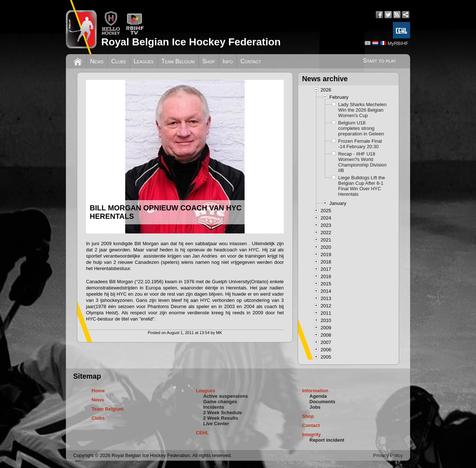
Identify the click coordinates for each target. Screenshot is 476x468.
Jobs (315, 407)
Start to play (379, 61)
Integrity (311, 435)
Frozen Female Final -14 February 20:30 (360, 144)
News (97, 61)
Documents (322, 402)
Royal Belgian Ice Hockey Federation (191, 42)
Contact (251, 61)
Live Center (216, 424)
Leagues (144, 61)
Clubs (119, 61)
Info (228, 61)
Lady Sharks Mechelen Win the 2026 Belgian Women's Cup (362, 110)
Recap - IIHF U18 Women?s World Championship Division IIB (362, 162)
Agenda (318, 396)
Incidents (214, 407)
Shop (209, 61)
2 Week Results (221, 418)
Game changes (220, 402)
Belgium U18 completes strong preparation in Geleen (361, 128)
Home (98, 391)
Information (315, 391)
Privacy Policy (388, 455)
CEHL (202, 433)
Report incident (327, 440)
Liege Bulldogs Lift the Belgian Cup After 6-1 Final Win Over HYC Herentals (362, 186)
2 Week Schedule (223, 413)
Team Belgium (178, 61)
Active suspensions (226, 396)
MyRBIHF (398, 43)
